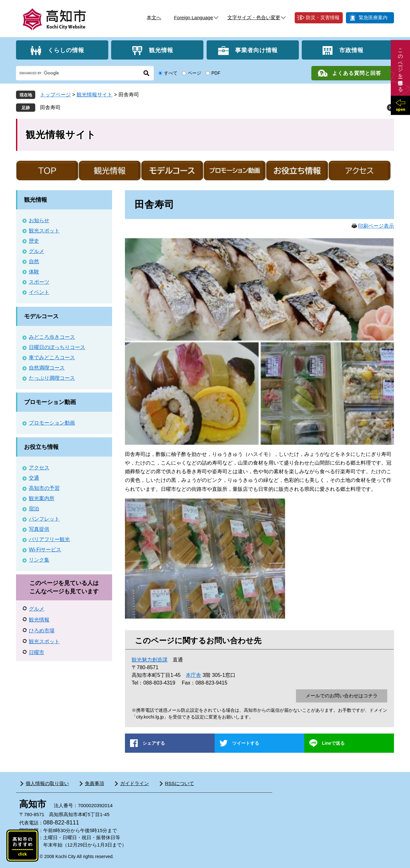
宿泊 (34, 509)
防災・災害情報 (323, 17)
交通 (34, 478)
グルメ (37, 251)
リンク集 (39, 560)
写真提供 (39, 529)
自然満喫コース (47, 368)
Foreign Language (193, 17)
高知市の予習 (44, 488)
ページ (194, 73)
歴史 (34, 241)
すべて (171, 73)
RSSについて (180, 783)
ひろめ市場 (42, 631)
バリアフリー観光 (49, 539)
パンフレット (44, 519)
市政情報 (351, 50)
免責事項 (94, 783)
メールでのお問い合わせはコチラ (342, 696)
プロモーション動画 (50, 402)
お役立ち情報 (41, 447)
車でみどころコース (52, 357)
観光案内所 (42, 498)
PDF (216, 73)
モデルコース (41, 316)
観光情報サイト (94, 95)
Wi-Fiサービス (45, 550)
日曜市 (37, 652)
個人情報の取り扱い (47, 783)
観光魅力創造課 (150, 660)
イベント (39, 292)
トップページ (55, 95)
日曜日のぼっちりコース (57, 347)
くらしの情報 (66, 50)
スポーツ (39, 282)
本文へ (154, 17)
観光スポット (44, 231)
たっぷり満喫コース (52, 378)
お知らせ (39, 220)
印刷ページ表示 (376, 226)
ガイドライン (135, 783)
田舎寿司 (50, 107)
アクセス (39, 468)
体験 (34, 272)
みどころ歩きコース (52, 337)
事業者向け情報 (256, 50)
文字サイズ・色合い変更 (254, 17)
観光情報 (161, 50)
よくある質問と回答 (357, 73)
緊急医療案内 (373, 17)
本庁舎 (193, 675)
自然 (34, 261)
